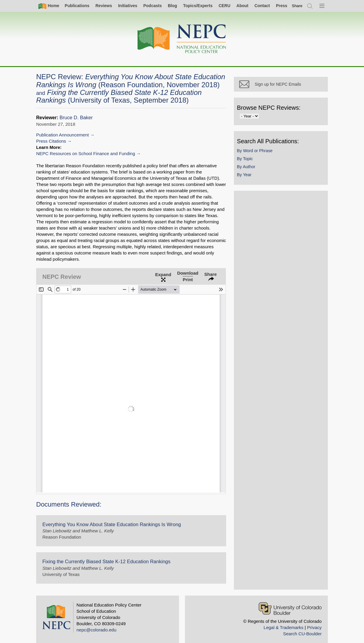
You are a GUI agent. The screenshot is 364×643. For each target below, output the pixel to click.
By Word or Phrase (263, 158)
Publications (77, 6)
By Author (254, 174)
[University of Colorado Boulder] (290, 602)
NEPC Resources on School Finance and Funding (86, 153)
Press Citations (51, 141)
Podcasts (152, 6)
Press (282, 6)
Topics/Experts (198, 6)
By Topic (253, 166)
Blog (172, 6)
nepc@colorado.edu (96, 624)
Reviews (104, 6)
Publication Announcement (63, 135)
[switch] (297, 6)
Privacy (314, 621)
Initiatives (128, 6)
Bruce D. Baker (76, 118)
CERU (224, 6)
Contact (262, 6)
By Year (252, 182)
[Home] (182, 39)
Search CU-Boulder (302, 627)
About (242, 6)
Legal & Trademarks (283, 621)
